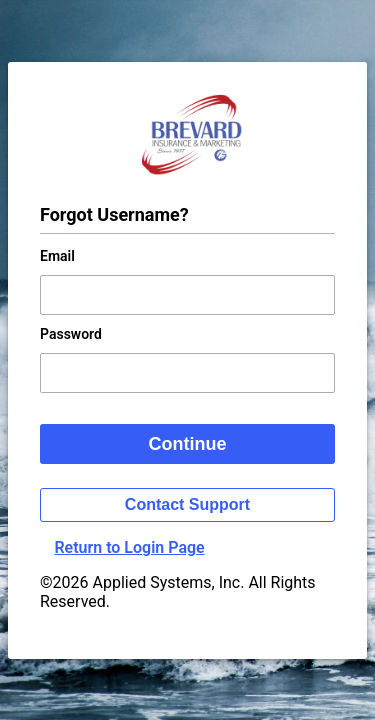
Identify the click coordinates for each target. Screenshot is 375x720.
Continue (188, 444)
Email (57, 256)
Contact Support (187, 504)
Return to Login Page (129, 547)
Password (71, 334)
